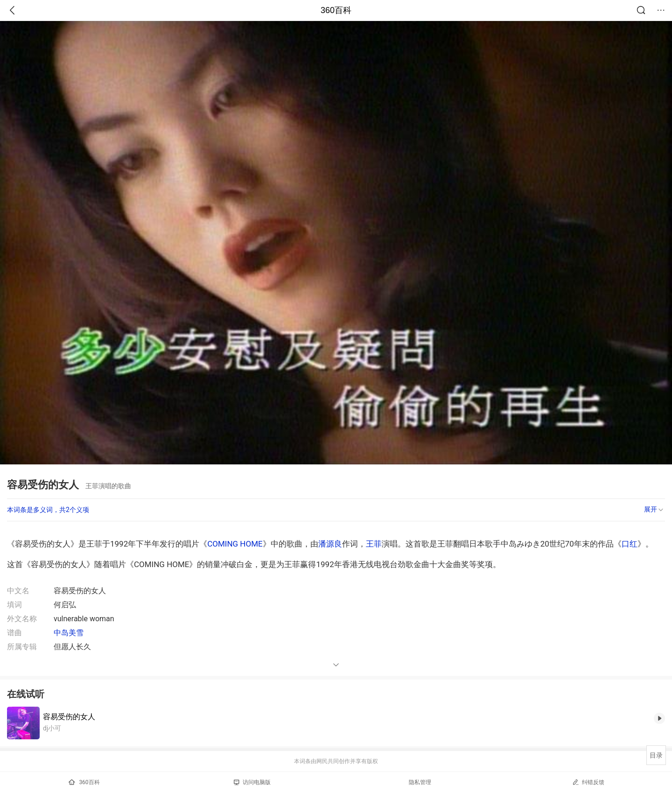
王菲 (374, 544)
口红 (630, 544)
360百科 (336, 10)
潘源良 (330, 544)
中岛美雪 (69, 633)
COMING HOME (235, 544)
